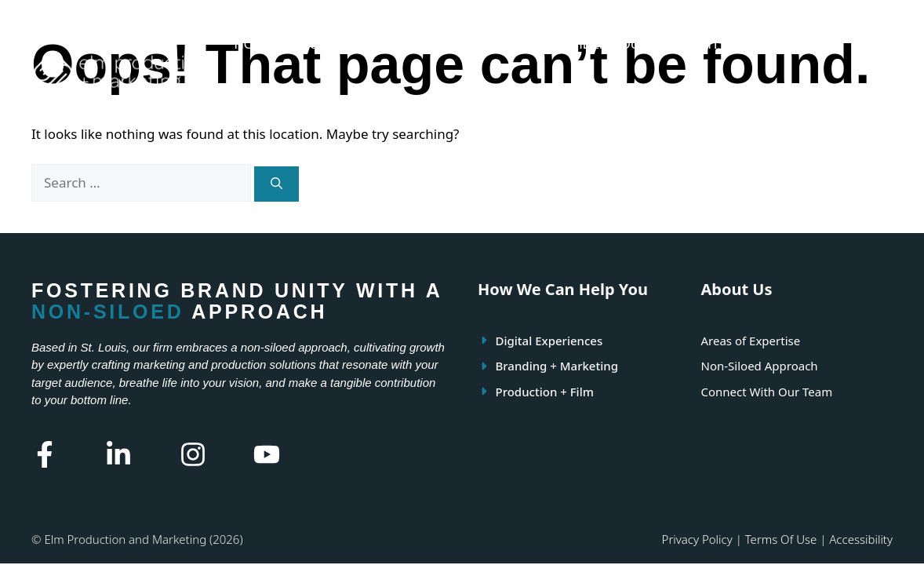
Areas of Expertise (751, 341)
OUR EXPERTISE (409, 44)
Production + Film (545, 392)
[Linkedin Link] (118, 454)
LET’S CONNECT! (289, 102)
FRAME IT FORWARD (724, 44)
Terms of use (781, 539)
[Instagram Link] (193, 454)
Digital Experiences (549, 341)
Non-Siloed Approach (760, 366)
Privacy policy (697, 539)
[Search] (276, 184)
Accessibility (861, 539)
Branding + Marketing (557, 366)
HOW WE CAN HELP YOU (560, 44)
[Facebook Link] (45, 454)
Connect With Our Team (767, 392)
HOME (254, 44)
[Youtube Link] (267, 454)
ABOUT (314, 44)
